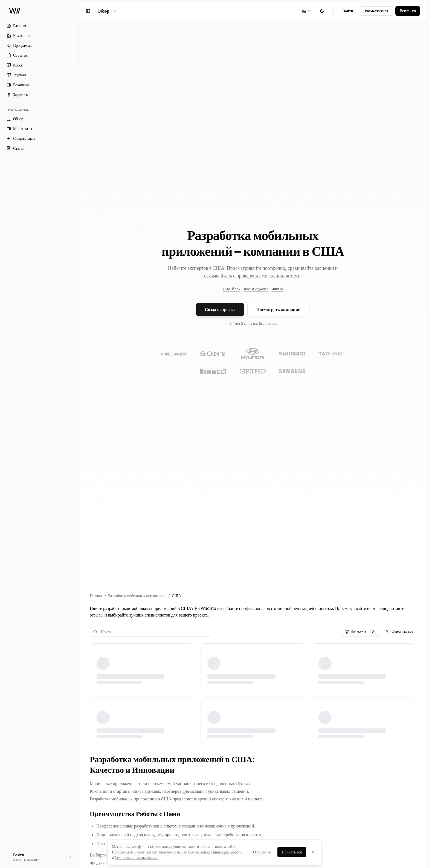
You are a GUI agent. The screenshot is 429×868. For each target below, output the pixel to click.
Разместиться (376, 11)
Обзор (107, 11)
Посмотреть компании (279, 309)
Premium (408, 11)
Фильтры (361, 632)
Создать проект (220, 309)
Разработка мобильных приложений (137, 596)
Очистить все (399, 631)
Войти (348, 11)
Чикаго (277, 289)
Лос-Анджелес (256, 289)
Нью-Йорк (232, 289)
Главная (96, 596)
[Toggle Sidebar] (79, 434)
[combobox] (307, 11)
